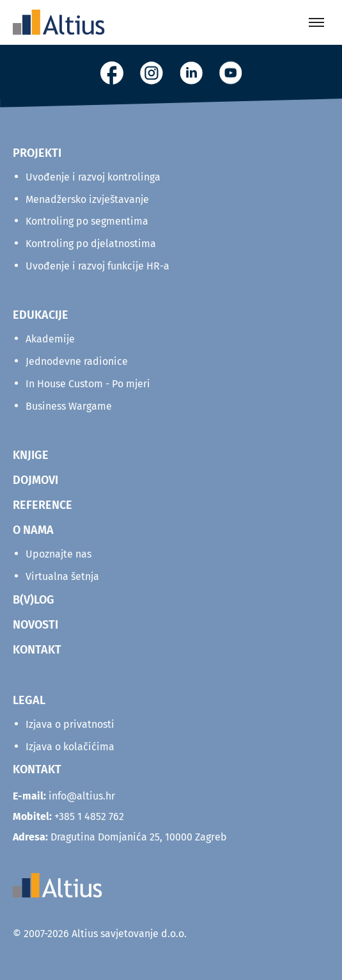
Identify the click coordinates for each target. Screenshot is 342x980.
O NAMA (33, 530)
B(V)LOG (34, 600)
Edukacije (41, 315)
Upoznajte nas (58, 554)
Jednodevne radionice (77, 361)
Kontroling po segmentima (87, 221)
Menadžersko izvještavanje (87, 199)
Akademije (50, 339)
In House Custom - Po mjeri (88, 384)
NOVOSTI (35, 625)
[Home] (59, 22)
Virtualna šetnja (62, 576)
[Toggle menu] (316, 22)
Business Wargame (69, 406)
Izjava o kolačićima (70, 747)
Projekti (37, 153)
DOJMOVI (35, 480)
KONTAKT (37, 650)
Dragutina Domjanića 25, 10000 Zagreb (120, 837)
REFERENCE (43, 505)
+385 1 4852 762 (89, 816)
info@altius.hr (82, 796)
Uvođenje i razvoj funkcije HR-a (97, 266)
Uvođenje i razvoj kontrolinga (93, 177)
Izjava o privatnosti (70, 724)
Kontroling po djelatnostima (91, 244)
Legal (29, 700)
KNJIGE (31, 455)
